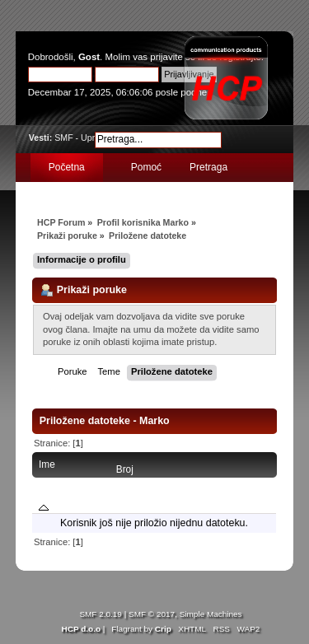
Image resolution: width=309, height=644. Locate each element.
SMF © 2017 (152, 614)
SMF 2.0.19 (101, 614)
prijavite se (173, 57)
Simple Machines (211, 614)
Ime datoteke (57, 486)
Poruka (179, 483)
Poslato (253, 483)
